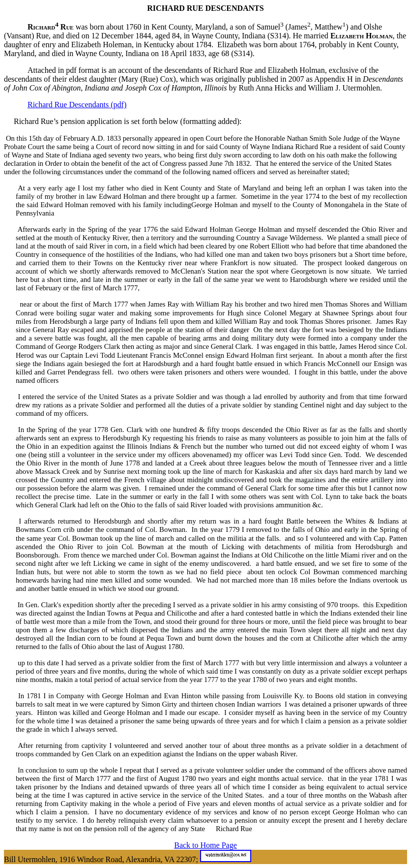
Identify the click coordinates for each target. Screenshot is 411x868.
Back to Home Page (205, 845)
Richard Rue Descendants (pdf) (77, 105)
